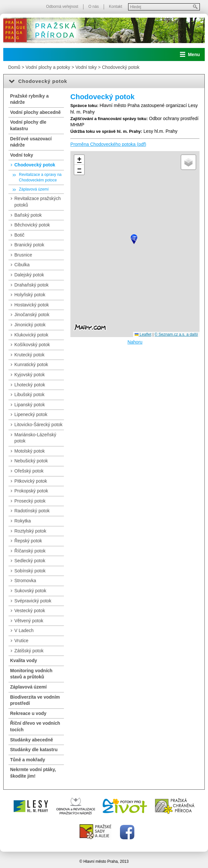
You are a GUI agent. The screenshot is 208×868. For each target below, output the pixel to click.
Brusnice (23, 255)
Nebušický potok (31, 461)
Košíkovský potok (32, 345)
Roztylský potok (30, 531)
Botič (19, 235)
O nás (94, 7)
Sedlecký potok (30, 561)
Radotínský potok (32, 511)
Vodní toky (86, 67)
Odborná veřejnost (62, 7)
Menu (194, 54)
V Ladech (24, 630)
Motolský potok (30, 451)
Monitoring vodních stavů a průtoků (31, 674)
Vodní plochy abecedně (35, 112)
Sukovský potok (30, 591)
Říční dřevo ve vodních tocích (35, 726)
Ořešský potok (29, 471)
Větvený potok (29, 621)
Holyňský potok (30, 295)
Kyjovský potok (30, 375)
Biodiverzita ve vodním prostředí (35, 700)
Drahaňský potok (31, 285)
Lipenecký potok (31, 414)
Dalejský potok (29, 275)
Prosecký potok (30, 501)
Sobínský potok (30, 571)
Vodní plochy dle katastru (28, 125)
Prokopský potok (31, 491)
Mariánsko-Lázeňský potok (35, 438)
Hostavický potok (32, 305)
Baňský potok (28, 215)
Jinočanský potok (32, 315)
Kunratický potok (31, 364)
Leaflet (143, 334)
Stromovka (25, 581)
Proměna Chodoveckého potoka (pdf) (108, 144)
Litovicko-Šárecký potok (38, 425)
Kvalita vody (23, 660)
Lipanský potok (30, 405)
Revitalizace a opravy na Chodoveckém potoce (40, 177)
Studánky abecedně (32, 740)
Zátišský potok (29, 651)
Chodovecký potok (121, 67)
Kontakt (116, 7)
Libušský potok (30, 395)
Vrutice (21, 641)
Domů (14, 67)
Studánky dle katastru (34, 750)
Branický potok (29, 245)
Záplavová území (34, 189)
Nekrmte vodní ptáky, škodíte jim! (33, 773)
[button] (134, 239)
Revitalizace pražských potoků (37, 202)
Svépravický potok (33, 601)
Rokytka (23, 521)
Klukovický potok (31, 335)
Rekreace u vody (28, 713)
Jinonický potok (30, 325)
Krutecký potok (30, 355)
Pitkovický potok (31, 481)
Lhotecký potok (30, 385)
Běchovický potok (32, 225)
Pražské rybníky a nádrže (29, 99)
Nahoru (135, 342)
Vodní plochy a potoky (48, 67)
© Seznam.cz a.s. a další (176, 334)
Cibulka (22, 265)
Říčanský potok (30, 551)
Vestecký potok (30, 611)
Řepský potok (28, 541)
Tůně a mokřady (28, 760)
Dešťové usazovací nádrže (31, 142)
